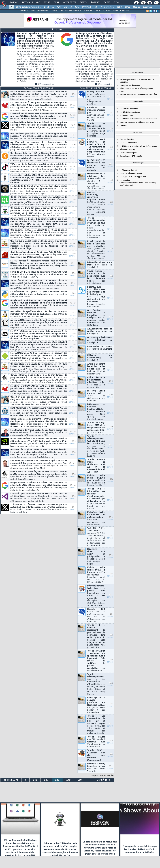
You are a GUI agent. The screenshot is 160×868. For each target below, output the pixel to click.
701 (73, 167)
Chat (56, 2)
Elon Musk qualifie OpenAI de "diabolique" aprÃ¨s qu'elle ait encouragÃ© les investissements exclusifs (39, 465)
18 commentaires (104, 84)
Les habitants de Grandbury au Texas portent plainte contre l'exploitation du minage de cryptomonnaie (39, 190)
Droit (107, 2)
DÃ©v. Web (86, 7)
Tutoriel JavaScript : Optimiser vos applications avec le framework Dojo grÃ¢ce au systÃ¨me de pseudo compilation (96, 661)
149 (68, 780)
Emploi (83, 2)
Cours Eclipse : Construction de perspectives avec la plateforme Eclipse (96, 277)
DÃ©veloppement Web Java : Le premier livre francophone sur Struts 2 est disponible (96, 596)
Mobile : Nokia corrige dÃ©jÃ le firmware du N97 (96, 575)
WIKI (108, 11)
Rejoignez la (130, 86)
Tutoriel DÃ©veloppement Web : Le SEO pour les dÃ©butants (96, 446)
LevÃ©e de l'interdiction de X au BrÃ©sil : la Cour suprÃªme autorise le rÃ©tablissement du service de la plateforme (39, 126)
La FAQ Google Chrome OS (96, 396)
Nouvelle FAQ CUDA (96, 616)
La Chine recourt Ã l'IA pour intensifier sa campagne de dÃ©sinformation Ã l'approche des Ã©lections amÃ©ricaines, (39, 107)
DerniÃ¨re (103, 780)
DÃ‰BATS (99, 11)
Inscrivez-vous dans (139, 95)
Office (127, 7)
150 (80, 780)
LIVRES (54, 11)
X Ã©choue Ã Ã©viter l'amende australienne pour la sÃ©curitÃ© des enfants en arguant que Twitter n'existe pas (39, 509)
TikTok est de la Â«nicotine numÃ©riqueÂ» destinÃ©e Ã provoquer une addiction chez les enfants (39, 168)
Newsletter (69, 2)
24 (73, 400)
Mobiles (137, 7)
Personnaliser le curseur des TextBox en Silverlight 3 (99, 349)
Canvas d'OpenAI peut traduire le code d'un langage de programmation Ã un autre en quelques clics (39, 379)
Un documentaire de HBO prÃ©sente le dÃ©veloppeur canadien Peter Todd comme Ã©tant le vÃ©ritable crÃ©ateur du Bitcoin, (39, 157)
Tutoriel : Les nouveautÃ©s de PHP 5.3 (96, 725)
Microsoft (68, 7)
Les (129, 109)
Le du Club (128, 170)
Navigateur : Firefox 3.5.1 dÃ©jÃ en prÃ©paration (96, 557)
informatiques (128, 153)
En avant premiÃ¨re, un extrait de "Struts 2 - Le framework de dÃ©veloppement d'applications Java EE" (96, 148)
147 (46, 780)
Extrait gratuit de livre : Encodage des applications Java (96, 250)
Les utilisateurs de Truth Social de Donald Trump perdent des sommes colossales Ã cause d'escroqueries (39, 433)
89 (73, 125)
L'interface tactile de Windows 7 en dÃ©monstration (96, 519)
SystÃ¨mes (148, 7)
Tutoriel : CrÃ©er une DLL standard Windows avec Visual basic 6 (96, 742)
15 (73, 233)
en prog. (128, 150)
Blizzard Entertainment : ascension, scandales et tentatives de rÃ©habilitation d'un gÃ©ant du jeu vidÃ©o (39, 96)
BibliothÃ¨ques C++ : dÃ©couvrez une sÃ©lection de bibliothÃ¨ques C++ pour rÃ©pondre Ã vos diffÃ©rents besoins (96, 297)
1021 (72, 463)
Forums (14, 2)
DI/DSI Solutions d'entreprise (28, 7)
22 (111, 381)
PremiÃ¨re (11, 780)
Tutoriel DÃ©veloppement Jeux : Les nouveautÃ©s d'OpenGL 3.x (96, 684)
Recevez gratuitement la (135, 80)
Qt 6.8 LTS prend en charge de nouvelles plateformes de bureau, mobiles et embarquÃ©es (39, 201)
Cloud (46, 7)
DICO (115, 11)
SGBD (119, 7)
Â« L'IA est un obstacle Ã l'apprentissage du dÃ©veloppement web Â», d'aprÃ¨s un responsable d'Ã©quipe (39, 146)
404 (73, 105)
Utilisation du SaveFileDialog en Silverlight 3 (99, 358)
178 (73, 432)
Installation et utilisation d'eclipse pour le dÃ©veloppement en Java (96, 114)
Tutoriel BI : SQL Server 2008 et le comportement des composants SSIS (96, 428)
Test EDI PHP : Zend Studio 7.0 (96, 537)
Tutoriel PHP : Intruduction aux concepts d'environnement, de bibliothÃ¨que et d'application (96, 499)
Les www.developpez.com (133, 177)
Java (77, 7)
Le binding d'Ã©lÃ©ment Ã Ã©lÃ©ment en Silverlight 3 (99, 340)
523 (73, 303)
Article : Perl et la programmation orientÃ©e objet (96, 383)
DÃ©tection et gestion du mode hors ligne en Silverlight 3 (99, 265)
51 (111, 97)
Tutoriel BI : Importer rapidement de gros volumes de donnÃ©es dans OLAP (96, 636)
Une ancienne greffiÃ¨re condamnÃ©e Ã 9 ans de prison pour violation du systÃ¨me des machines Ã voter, (39, 234)
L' (123, 125)
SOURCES (88, 11)
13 (111, 368)
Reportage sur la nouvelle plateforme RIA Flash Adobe (96, 705)
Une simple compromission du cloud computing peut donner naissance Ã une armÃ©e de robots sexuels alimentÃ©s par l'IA (39, 136)
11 (111, 147)
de (131, 174)
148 (57, 780)
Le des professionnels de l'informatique (138, 119)
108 (73, 485)
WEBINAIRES (43, 11)
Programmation (107, 7)
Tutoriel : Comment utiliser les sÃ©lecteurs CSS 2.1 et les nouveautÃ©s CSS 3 (96, 466)
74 (73, 411)
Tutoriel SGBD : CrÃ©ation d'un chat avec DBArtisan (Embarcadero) (96, 755)
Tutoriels (27, 2)
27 (73, 422)
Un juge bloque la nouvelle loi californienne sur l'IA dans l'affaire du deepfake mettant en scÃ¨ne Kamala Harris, (39, 368)
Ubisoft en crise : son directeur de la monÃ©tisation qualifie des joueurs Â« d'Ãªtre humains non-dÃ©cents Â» (39, 401)
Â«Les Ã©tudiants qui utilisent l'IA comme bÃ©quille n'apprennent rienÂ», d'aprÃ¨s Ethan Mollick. (39, 284)
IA (53, 7)
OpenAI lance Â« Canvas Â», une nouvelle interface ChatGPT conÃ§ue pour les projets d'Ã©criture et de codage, (39, 476)
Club (116, 2)
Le (123, 115)
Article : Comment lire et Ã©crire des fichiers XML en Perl (96, 369)
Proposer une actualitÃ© (102, 776)
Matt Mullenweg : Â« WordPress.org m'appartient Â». (39, 412)
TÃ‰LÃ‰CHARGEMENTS (70, 11)
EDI (96, 7)
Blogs (47, 2)
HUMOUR (124, 11)
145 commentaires (44, 84)
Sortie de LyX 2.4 (39, 275)
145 (73, 367)
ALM (59, 7)
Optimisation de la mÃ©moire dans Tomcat (96, 181)
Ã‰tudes (95, 2)
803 (73, 244)
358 (73, 115)
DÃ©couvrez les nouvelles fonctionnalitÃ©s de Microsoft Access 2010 (96, 412)
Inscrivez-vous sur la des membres (137, 122)
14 (73, 356)
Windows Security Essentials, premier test (96, 768)
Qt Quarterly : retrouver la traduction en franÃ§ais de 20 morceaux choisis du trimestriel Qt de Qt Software (96, 318)
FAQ (38, 2)
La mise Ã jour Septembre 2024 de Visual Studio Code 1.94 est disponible (39, 498)
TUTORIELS (23, 11)
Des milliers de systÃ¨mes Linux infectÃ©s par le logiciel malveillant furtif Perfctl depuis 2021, (39, 314)
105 (111, 395)
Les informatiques (130, 112)
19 (111, 555)
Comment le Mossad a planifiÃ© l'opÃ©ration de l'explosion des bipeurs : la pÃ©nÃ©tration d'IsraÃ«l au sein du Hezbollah (39, 423)
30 (73, 323)
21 (73, 189)
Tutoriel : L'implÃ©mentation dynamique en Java (96, 228)
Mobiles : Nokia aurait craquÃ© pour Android (96, 481)
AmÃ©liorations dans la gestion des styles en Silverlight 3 (99, 331)
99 (73, 145)
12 (73, 264)
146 (35, 780)
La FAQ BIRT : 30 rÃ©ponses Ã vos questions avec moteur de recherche (96, 165)
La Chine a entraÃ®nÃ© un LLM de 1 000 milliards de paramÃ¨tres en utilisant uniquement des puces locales (39, 390)
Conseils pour (131, 156)
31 (111, 296)
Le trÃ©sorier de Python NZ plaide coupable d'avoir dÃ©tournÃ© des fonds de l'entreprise (39, 294)
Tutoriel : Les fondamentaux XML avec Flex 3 (96, 130)
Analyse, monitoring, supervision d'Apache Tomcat (96, 203)
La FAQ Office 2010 (96, 98)
